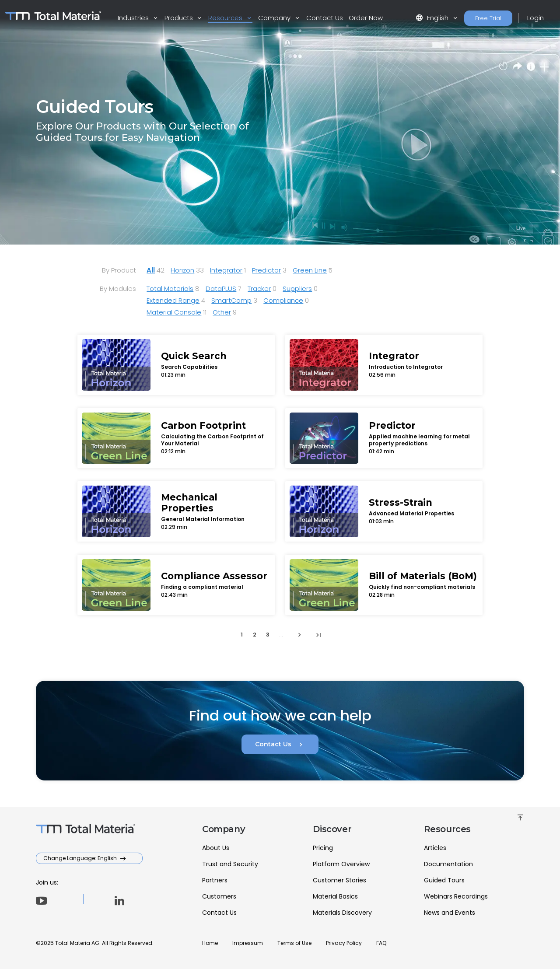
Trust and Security (230, 864)
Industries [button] (134, 18)
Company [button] (275, 18)
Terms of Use (294, 943)
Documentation (448, 864)
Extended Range (173, 300)
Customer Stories (339, 880)
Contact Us (325, 18)
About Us (216, 848)
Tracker (259, 289)
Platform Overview (341, 864)
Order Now (366, 18)
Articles (435, 848)
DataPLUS (221, 289)
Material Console (174, 312)
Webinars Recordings (456, 896)
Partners (215, 880)
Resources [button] (226, 18)
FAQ (381, 943)
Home (210, 943)
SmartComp (231, 300)
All (151, 270)
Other (222, 312)
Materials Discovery (342, 913)
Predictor (266, 270)
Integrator (226, 270)
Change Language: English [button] (81, 858)
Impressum (248, 943)
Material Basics (335, 896)
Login (535, 18)
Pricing (323, 848)
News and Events (450, 913)
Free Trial (488, 18)
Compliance (283, 300)
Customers (219, 896)
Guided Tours (444, 880)
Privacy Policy (344, 943)
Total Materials (170, 289)
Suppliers (297, 289)
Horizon (182, 270)
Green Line (310, 270)
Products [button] (180, 18)
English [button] (433, 18)
